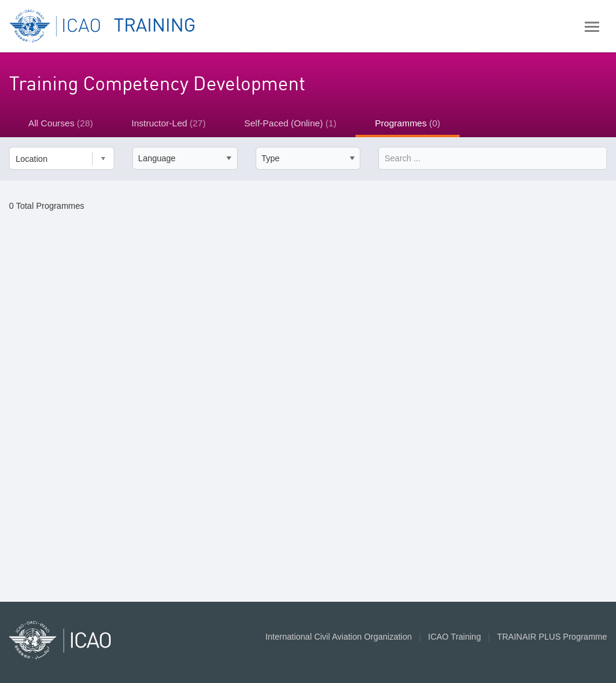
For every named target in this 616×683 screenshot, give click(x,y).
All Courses (61, 123)
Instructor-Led (169, 123)
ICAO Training (455, 637)
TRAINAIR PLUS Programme (552, 637)
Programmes (407, 123)
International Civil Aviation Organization (338, 637)
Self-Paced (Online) (290, 123)
